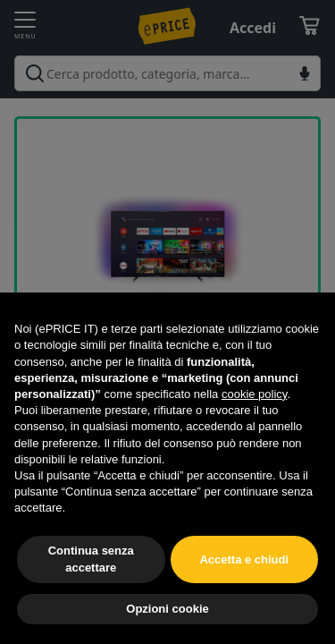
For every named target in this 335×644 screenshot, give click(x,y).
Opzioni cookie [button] (167, 609)
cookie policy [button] (254, 394)
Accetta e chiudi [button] (244, 559)
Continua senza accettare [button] (91, 559)
